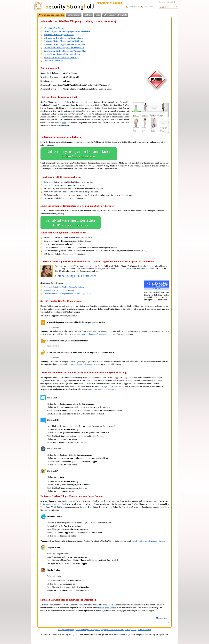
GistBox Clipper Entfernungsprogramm (96, 334)
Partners (88, 15)
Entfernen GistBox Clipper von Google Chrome (64, 38)
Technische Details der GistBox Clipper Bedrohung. (64, 287)
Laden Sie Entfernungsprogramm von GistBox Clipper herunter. (69, 294)
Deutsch (171, 2)
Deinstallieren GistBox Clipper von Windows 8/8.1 (65, 51)
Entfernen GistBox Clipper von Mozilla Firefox (64, 41)
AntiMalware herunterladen (71, 223)
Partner (66, 630)
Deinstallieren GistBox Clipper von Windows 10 (64, 48)
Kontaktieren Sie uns (115, 630)
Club (98, 15)
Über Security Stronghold (115, 15)
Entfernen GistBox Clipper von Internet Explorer (64, 44)
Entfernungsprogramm (107, 608)
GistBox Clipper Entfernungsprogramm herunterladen (67, 31)
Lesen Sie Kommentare (53, 61)
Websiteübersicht (145, 630)
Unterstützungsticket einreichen (76, 276)
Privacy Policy (131, 630)
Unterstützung (81, 630)
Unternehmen (74, 15)
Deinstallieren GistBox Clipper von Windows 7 (63, 54)
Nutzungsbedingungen (97, 630)
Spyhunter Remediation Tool (54, 504)
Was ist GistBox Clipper (54, 28)
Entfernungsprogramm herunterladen (79, 154)
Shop (72, 630)
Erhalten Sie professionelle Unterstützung (61, 58)
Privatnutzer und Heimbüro (51, 15)
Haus (60, 630)
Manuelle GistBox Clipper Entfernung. (59, 290)
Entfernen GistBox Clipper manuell (59, 35)
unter (64, 123)
